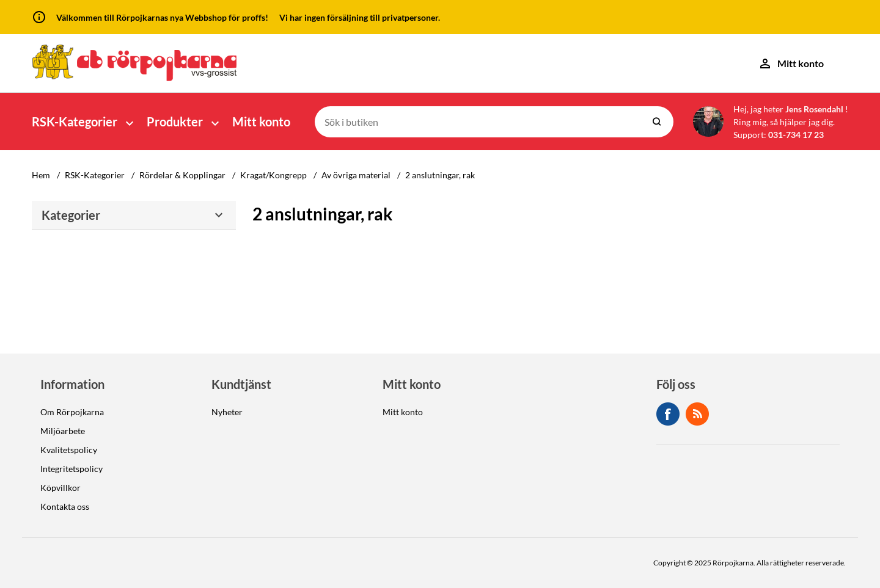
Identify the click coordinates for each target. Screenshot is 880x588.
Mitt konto (261, 122)
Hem (41, 175)
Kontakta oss (65, 506)
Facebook (668, 414)
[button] (84, 122)
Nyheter (227, 412)
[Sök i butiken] (478, 122)
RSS (697, 414)
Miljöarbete (63, 431)
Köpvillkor (61, 488)
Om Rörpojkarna (72, 412)
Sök (657, 122)
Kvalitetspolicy (69, 450)
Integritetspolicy (71, 469)
